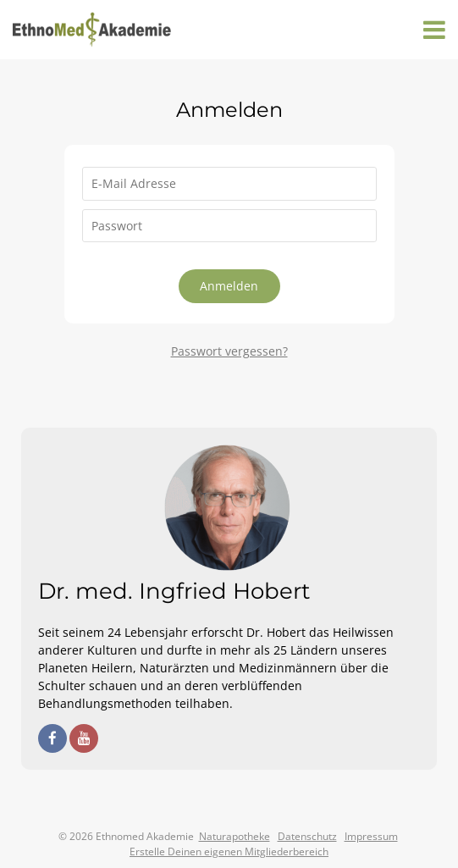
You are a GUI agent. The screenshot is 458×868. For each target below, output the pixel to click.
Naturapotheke (235, 836)
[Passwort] (229, 226)
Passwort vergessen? (229, 351)
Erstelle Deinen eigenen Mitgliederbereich (229, 851)
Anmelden (229, 286)
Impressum (371, 836)
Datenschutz (307, 836)
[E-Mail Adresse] (229, 184)
